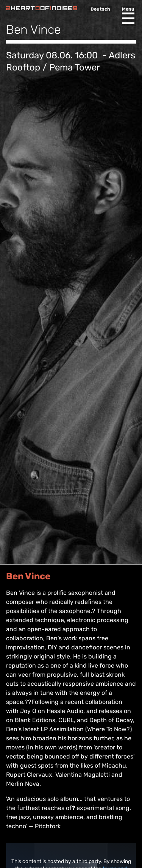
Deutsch (100, 9)
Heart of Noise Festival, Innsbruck (42, 8)
